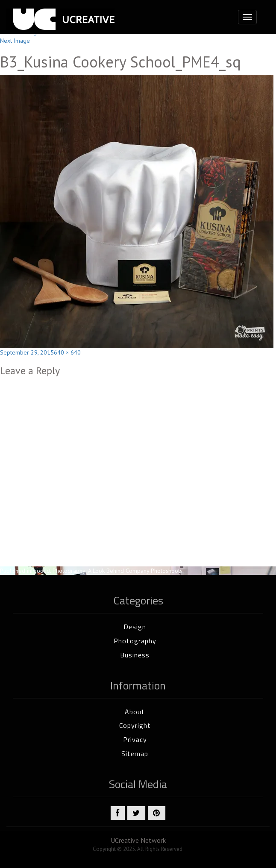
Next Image (15, 41)
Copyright (135, 725)
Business (135, 655)
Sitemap (135, 754)
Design (135, 627)
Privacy (135, 739)
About (135, 712)
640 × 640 (67, 352)
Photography (135, 641)
